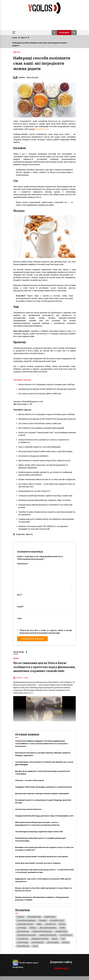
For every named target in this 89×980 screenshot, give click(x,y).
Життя (17, 52)
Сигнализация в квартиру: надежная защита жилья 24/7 (39, 831)
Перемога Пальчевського (42, 931)
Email (20, 607)
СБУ (63, 939)
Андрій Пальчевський (48, 935)
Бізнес (16, 658)
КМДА (39, 924)
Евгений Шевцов (34, 917)
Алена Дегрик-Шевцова (26, 920)
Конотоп (21, 917)
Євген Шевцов (53, 942)
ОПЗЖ (62, 928)
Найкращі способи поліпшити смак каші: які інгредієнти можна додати (42, 63)
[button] (54, 33)
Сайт (20, 618)
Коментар (23, 564)
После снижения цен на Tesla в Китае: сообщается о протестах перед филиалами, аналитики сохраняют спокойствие (44, 667)
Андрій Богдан (61, 931)
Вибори (33, 928)
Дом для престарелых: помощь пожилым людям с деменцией (42, 793)
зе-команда (22, 928)
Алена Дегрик (23, 939)
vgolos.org (61, 968)
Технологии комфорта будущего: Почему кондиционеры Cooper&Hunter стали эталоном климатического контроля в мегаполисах (41, 744)
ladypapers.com (42, 129)
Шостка (62, 924)
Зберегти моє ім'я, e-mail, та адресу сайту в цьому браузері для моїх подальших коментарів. (46, 632)
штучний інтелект (57, 920)
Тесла (35, 946)
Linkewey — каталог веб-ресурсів (29, 780)
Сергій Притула (66, 935)
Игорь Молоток (23, 946)
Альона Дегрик (38, 942)
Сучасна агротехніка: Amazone (28, 809)
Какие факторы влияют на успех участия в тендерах (38, 863)
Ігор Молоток (50, 924)
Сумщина (43, 920)
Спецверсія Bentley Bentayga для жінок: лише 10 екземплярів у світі (44, 816)
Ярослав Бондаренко (48, 928)
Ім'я (20, 595)
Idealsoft (66, 942)
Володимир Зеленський (27, 935)
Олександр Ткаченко (25, 924)
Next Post (20, 652)
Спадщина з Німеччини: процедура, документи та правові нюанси (44, 787)
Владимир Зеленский (40, 939)
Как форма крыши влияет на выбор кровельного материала (42, 856)
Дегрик (55, 939)
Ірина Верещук (23, 931)
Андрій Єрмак (50, 917)
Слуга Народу (23, 942)
